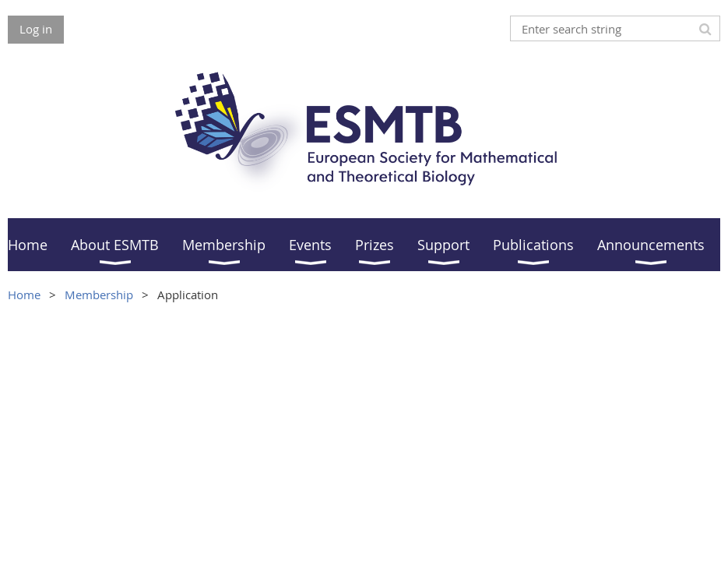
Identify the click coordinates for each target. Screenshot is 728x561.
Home (24, 295)
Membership (99, 295)
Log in (36, 29)
